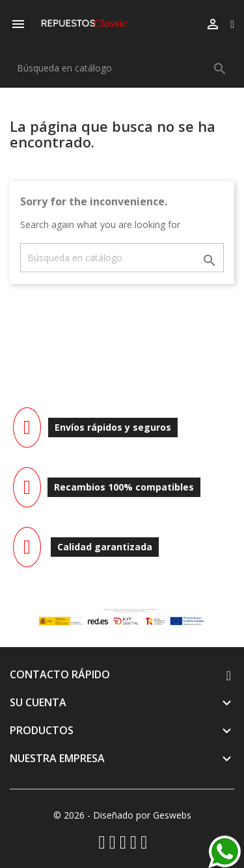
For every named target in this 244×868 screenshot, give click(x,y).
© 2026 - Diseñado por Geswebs (122, 815)
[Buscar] (122, 68)
